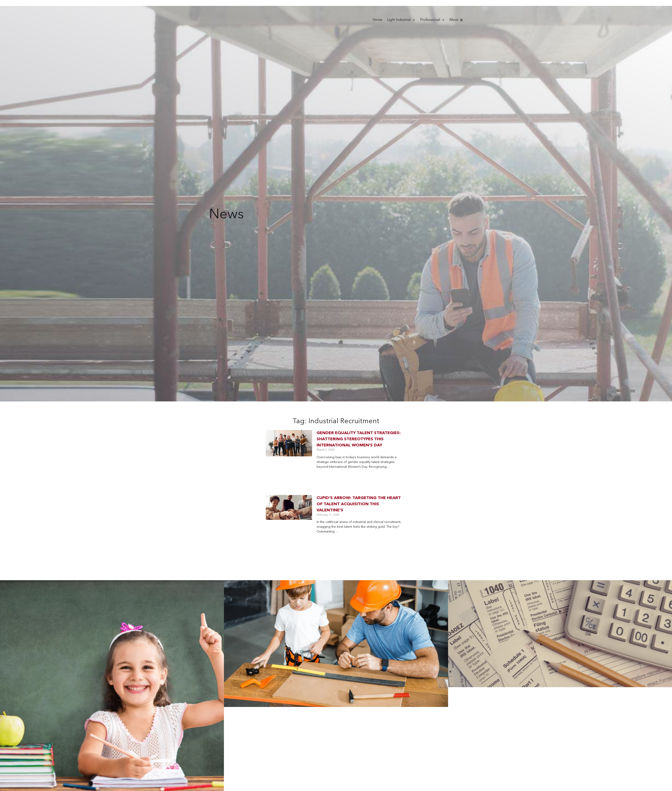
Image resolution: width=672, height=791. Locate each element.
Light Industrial (401, 20)
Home (377, 20)
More (454, 20)
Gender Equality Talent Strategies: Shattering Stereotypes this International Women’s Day (359, 439)
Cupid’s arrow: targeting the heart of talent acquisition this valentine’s (359, 504)
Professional (433, 20)
